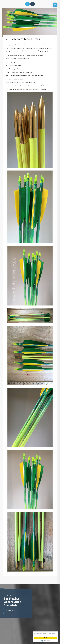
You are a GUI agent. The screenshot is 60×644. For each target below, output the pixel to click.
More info (51, 635)
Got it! (46, 638)
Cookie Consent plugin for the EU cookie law (46, 641)
